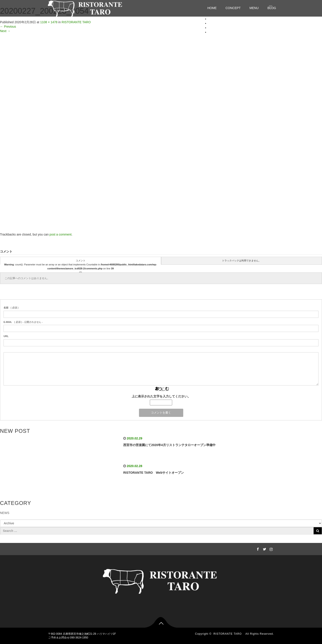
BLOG (213, 32)
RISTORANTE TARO (229, 634)
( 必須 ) (11, 308)
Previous (8, 27)
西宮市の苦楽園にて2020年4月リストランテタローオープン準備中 (169, 445)
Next (5, 31)
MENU (254, 8)
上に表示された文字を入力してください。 (161, 396)
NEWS (5, 513)
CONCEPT (233, 8)
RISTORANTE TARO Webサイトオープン (154, 473)
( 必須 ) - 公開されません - (23, 322)
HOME (212, 8)
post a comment (61, 234)
